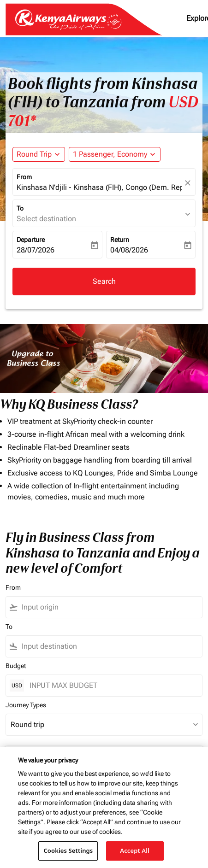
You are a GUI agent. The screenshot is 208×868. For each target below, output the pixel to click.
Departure (31, 240)
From (24, 177)
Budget (16, 666)
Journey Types (26, 705)
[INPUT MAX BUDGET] (111, 685)
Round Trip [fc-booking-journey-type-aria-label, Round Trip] (34, 154)
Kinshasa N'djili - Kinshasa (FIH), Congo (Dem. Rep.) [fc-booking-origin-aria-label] (99, 187)
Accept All (135, 850)
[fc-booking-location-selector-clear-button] (189, 183)
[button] (115, 154)
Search (104, 281)
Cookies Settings (68, 850)
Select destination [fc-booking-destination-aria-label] (46, 219)
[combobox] (110, 607)
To (20, 208)
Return (120, 240)
